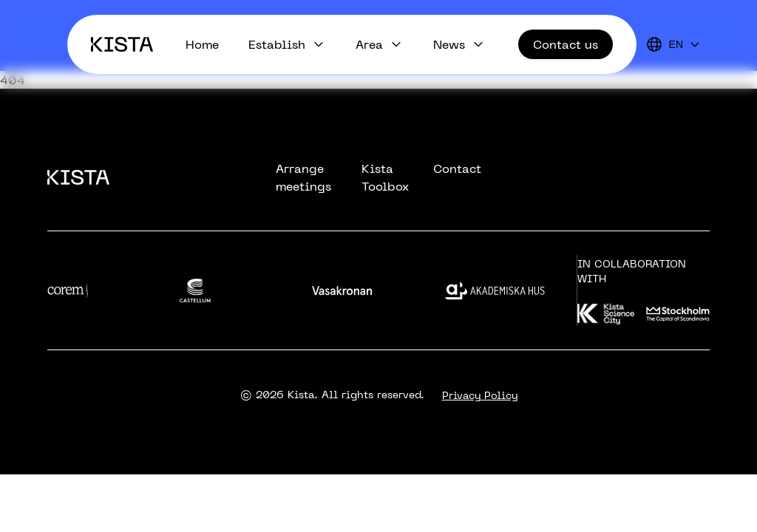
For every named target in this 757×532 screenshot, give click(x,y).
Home (202, 44)
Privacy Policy (480, 395)
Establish (277, 44)
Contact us (566, 44)
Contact (457, 168)
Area (369, 44)
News (449, 44)
